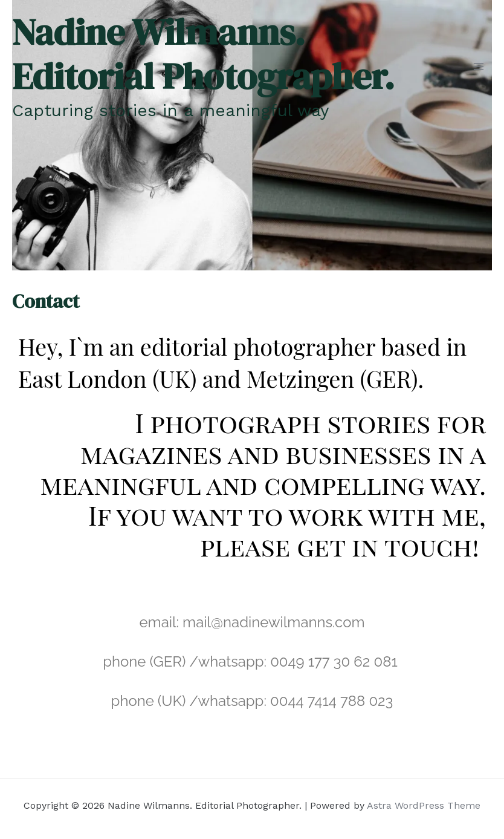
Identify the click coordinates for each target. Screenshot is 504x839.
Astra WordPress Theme (424, 805)
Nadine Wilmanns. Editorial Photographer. (203, 54)
